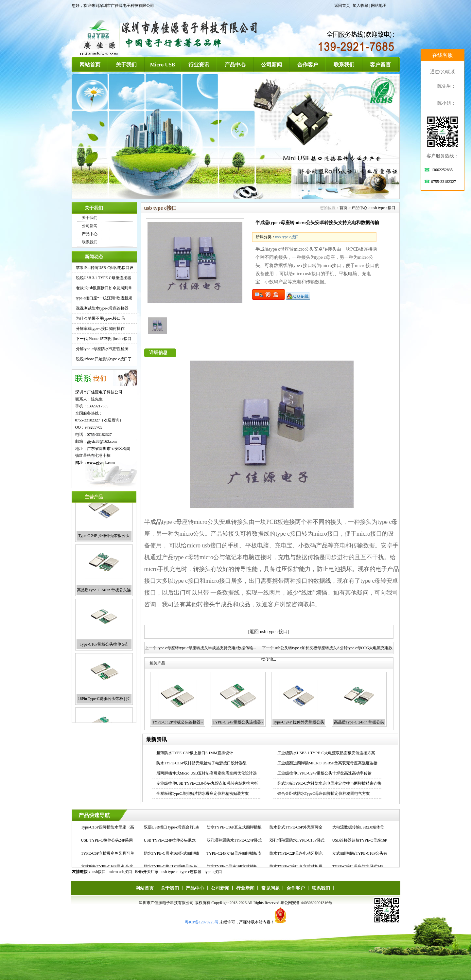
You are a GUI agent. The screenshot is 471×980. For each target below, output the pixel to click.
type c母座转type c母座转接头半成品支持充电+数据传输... (207, 648)
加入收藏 (360, 6)
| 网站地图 (378, 6)
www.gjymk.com (101, 463)
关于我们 (126, 65)
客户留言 (380, 65)
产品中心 (235, 65)
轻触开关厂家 (147, 872)
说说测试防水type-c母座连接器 (102, 308)
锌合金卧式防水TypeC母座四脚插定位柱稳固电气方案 (324, 793)
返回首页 (342, 6)
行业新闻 (245, 888)
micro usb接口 (120, 872)
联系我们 (344, 65)
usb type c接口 (384, 208)
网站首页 (90, 65)
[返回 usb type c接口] (269, 632)
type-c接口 (214, 872)
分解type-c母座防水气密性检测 (102, 349)
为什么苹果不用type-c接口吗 (100, 318)
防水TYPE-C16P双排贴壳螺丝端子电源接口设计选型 (202, 763)
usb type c (170, 872)
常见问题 (270, 888)
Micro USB (163, 65)
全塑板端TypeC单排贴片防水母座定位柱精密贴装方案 (203, 793)
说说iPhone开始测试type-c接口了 (104, 359)
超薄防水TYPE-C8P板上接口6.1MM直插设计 (195, 753)
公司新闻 (271, 65)
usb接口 (99, 872)
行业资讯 (199, 65)
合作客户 (308, 65)
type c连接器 (191, 872)
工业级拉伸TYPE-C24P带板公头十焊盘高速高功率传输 (325, 773)
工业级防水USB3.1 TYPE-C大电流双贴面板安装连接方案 (326, 753)
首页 (343, 208)
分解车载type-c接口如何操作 (100, 329)
